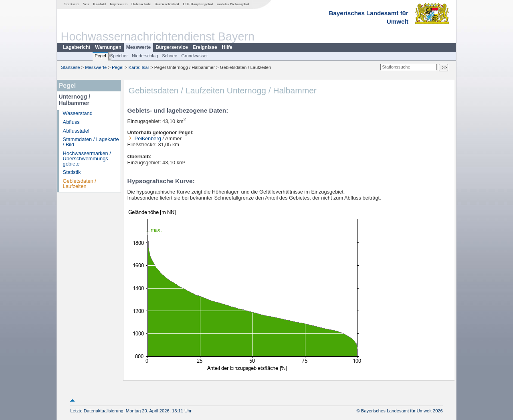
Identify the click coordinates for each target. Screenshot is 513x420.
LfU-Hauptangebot (198, 4)
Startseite (72, 4)
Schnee (170, 56)
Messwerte (138, 47)
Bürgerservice (172, 47)
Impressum (119, 4)
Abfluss (71, 122)
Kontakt (100, 4)
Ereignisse (205, 47)
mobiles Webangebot (233, 4)
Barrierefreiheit (167, 4)
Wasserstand (78, 113)
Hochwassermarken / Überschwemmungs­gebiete (87, 159)
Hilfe (227, 47)
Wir (86, 4)
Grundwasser (195, 56)
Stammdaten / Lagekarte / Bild (91, 142)
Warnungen (108, 47)
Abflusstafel (76, 131)
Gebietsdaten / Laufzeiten (80, 184)
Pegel (100, 56)
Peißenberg (144, 138)
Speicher (119, 56)
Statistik (72, 172)
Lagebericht (77, 47)
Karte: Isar (139, 67)
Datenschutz (141, 4)
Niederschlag (145, 56)
